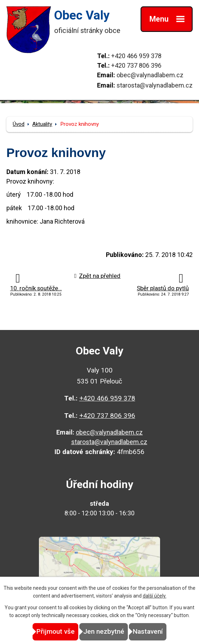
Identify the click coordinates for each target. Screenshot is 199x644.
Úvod (19, 124)
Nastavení (148, 631)
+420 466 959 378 (136, 56)
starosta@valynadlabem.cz (155, 85)
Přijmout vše (56, 631)
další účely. (155, 596)
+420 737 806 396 (136, 65)
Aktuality (42, 124)
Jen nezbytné (104, 631)
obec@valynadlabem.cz (150, 75)
